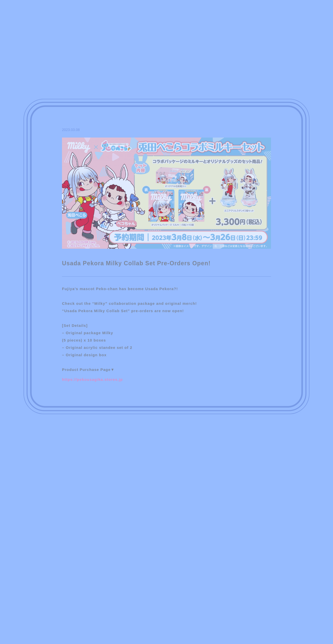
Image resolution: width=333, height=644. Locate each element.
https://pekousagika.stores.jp (92, 381)
